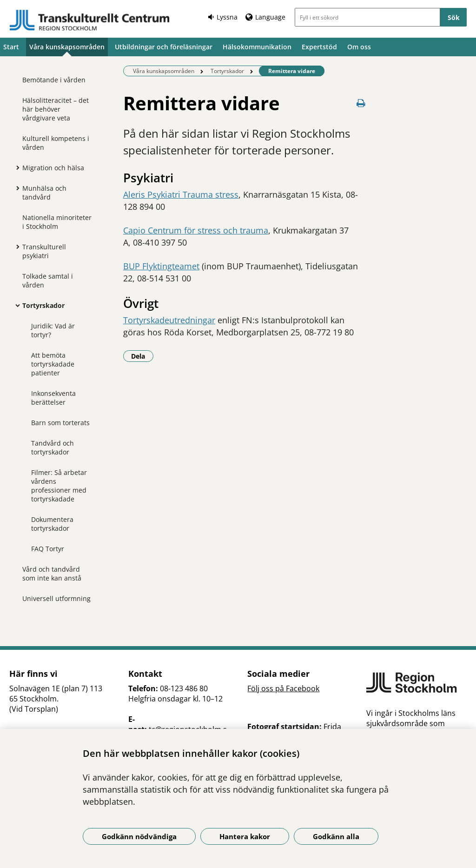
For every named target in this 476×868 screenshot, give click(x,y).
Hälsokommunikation (257, 47)
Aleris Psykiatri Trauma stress (181, 194)
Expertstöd (319, 47)
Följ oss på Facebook (283, 688)
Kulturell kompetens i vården (56, 143)
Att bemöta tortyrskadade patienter (53, 364)
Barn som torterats (60, 423)
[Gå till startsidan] (90, 20)
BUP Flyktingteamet (161, 266)
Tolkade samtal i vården (48, 280)
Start (11, 47)
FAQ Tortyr (48, 549)
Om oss (359, 47)
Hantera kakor (245, 836)
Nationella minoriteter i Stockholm (57, 222)
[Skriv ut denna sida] (361, 103)
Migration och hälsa (53, 168)
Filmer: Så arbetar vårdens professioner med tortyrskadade (59, 486)
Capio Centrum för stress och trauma (196, 230)
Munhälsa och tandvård (44, 193)
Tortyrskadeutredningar (169, 320)
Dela (142, 356)
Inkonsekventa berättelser (53, 398)
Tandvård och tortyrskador (53, 447)
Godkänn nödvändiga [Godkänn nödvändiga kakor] (139, 836)
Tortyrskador (43, 305)
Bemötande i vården (54, 80)
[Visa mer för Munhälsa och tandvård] (15, 188)
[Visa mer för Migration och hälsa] (15, 167)
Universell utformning (56, 598)
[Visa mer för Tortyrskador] (15, 305)
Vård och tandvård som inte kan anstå (52, 574)
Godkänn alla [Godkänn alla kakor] (336, 836)
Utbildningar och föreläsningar (164, 47)
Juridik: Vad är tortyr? (53, 330)
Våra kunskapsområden (67, 47)
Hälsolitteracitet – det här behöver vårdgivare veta (56, 109)
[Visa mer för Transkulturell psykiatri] (15, 247)
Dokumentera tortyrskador (52, 524)
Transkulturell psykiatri (44, 251)
